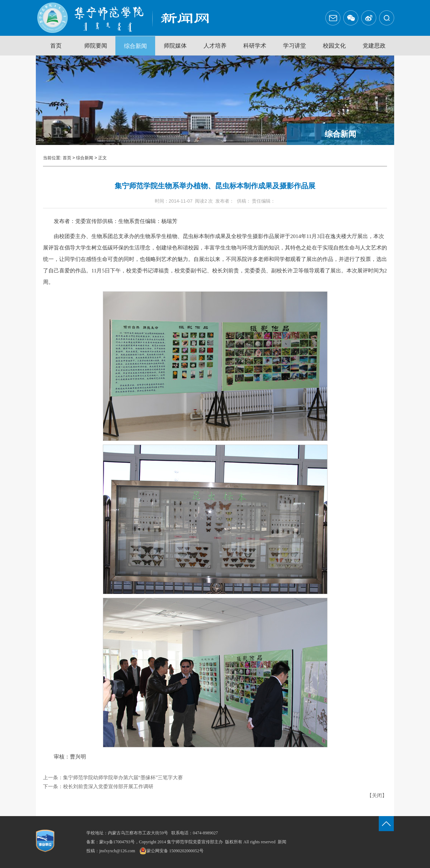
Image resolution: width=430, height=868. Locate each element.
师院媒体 (175, 46)
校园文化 (334, 46)
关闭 (377, 796)
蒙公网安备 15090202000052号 (171, 851)
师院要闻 (96, 46)
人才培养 (215, 46)
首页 (56, 46)
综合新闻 (135, 46)
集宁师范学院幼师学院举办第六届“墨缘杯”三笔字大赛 (123, 778)
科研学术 (255, 46)
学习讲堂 (295, 46)
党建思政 (374, 46)
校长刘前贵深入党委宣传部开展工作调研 (108, 787)
